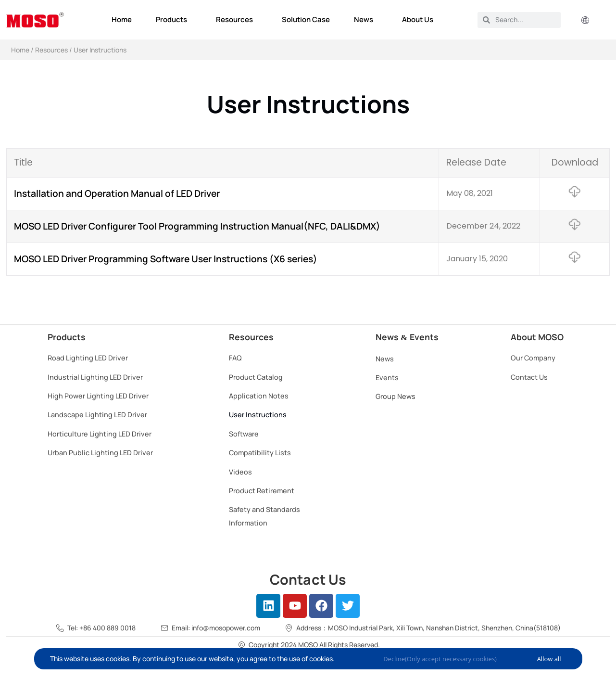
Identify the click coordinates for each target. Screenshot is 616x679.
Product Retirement (262, 491)
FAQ (235, 358)
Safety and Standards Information (264, 516)
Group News (396, 396)
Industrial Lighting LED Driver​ (95, 377)
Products (174, 19)
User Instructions (258, 415)
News (366, 19)
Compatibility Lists (260, 453)
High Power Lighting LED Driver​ (98, 396)
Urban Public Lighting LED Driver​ (100, 453)
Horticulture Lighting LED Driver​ (100, 434)
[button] (585, 21)
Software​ (244, 434)
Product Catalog (256, 377)
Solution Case (306, 19)
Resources (237, 19)
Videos (240, 472)
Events (387, 378)
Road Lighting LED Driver (88, 358)
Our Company (533, 358)
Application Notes (259, 396)
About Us (420, 19)
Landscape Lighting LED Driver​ (97, 415)
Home (122, 19)
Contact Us (529, 377)
